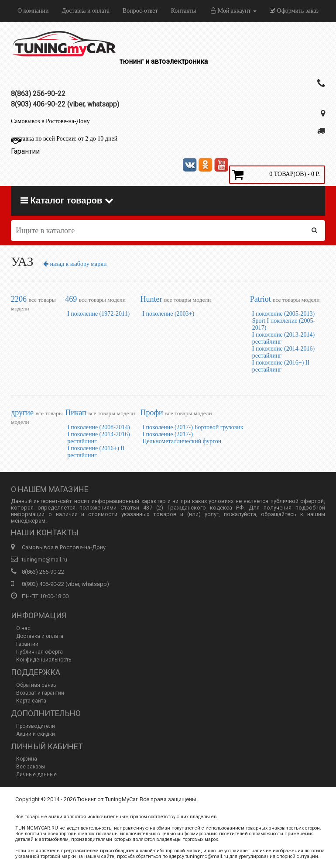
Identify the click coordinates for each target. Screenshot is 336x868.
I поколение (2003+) (168, 314)
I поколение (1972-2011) (98, 314)
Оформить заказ (294, 11)
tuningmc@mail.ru (45, 560)
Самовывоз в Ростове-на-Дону (50, 121)
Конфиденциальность (44, 660)
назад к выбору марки (75, 264)
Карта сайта (31, 701)
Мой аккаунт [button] (234, 11)
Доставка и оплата (85, 11)
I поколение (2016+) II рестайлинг (281, 366)
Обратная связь (36, 685)
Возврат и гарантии (40, 693)
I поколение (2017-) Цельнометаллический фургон (182, 438)
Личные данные (36, 775)
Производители (36, 726)
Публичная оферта (39, 652)
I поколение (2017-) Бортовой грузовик (193, 427)
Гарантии (27, 644)
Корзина (27, 759)
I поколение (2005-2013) (283, 314)
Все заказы (31, 767)
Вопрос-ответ (140, 11)
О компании (33, 11)
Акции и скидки (36, 734)
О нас (23, 628)
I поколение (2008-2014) (98, 427)
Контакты (184, 11)
